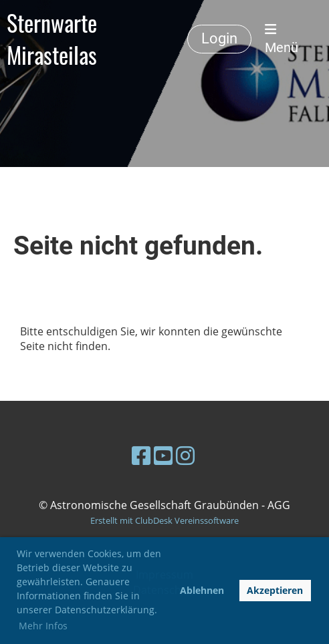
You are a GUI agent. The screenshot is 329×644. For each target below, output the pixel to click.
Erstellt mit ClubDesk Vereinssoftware (164, 520)
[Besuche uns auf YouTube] (163, 455)
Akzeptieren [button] (275, 590)
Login (219, 38)
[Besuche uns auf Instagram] (185, 455)
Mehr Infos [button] (43, 626)
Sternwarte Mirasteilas (52, 39)
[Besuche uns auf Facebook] (141, 455)
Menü (282, 39)
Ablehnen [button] (202, 590)
